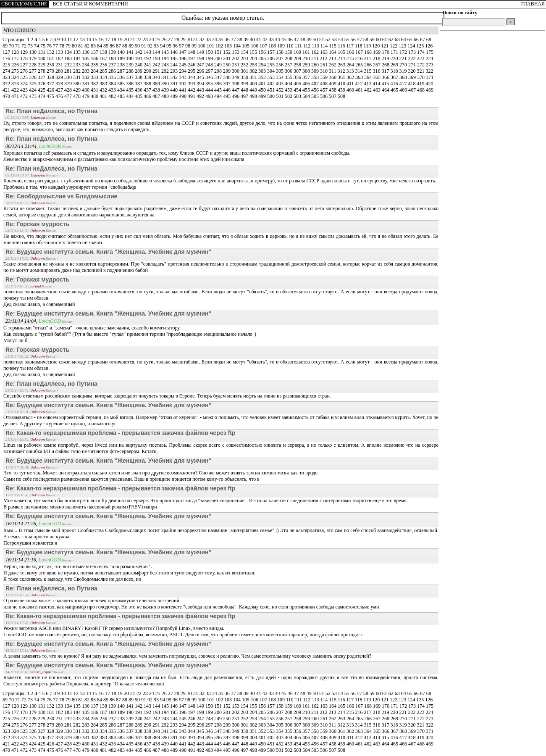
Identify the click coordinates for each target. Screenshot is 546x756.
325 (25, 77)
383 (104, 84)
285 (104, 71)
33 (209, 40)
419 (421, 84)
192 (148, 58)
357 (307, 77)
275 (16, 71)
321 (421, 71)
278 (42, 71)
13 (83, 40)
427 (60, 90)
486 (148, 96)
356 (298, 77)
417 (404, 84)
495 (227, 96)
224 (430, 58)
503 (298, 96)
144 (157, 52)
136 (86, 52)
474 (42, 96)
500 (272, 96)
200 (219, 58)
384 (113, 84)
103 (229, 46)
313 (351, 71)
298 (219, 71)
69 (6, 46)
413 (369, 84)
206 (272, 58)
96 (176, 46)
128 (16, 52)
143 (148, 52)
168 (369, 52)
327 (42, 77)
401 (263, 84)
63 (398, 40)
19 (121, 40)
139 (113, 52)
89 (132, 46)
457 (324, 90)
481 (104, 96)
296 (201, 71)
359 (324, 77)
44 (278, 40)
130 (33, 52)
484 (130, 96)
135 (77, 52)
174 (421, 52)
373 (16, 84)
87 (119, 46)
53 (335, 40)
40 (253, 40)
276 (25, 71)
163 (324, 52)
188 (113, 58)
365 (377, 77)
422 (16, 90)
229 (42, 65)
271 (413, 65)
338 (139, 77)
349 (236, 77)
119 (368, 46)
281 (69, 71)
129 (25, 52)
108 (273, 46)
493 (210, 96)
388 (148, 84)
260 (316, 65)
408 (324, 84)
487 (157, 96)
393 (192, 84)
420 (430, 84)
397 (227, 84)
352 (263, 77)
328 (51, 77)
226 (16, 65)
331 (77, 77)
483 (122, 96)
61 (385, 40)
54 (341, 40)
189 (122, 58)
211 (316, 58)
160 (298, 52)
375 (33, 84)
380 (77, 84)
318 (395, 71)
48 (303, 40)
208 (289, 58)
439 (166, 90)
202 (236, 58)
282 (77, 71)
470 (7, 96)
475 (51, 96)
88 (125, 46)
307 (298, 71)
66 (417, 40)
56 (354, 40)
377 (51, 84)
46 (291, 40)
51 (322, 40)
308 (307, 71)
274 (7, 71)
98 (188, 46)
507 (333, 96)
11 (70, 40)
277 (33, 71)
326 (33, 77)
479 (86, 96)
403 (280, 84)
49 (310, 40)
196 (183, 58)
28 (177, 40)
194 (166, 58)
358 (316, 77)
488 (166, 96)
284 (95, 71)
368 (404, 77)
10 (64, 40)
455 (307, 90)
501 (280, 96)
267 (377, 65)
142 (139, 52)
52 (329, 40)
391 (175, 84)
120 (377, 46)
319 (404, 71)
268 (386, 65)
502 (289, 96)
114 (325, 46)
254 (263, 65)
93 (157, 46)
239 (130, 65)
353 (272, 77)
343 (183, 77)
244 (175, 65)
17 (108, 40)
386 (130, 84)
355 (289, 77)
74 (37, 46)
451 (272, 90)
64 (404, 40)
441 (183, 90)
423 (25, 90)
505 (316, 96)
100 (202, 46)
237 (113, 65)
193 (157, 58)
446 (227, 90)
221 (404, 58)
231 (60, 65)
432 (104, 90)
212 (324, 58)
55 (348, 40)
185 (86, 58)
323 (7, 77)
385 (122, 84)
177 (16, 58)
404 (289, 84)
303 (263, 71)
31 (196, 40)
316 (377, 71)
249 (219, 65)
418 (413, 84)
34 (215, 40)
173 (413, 52)
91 (144, 46)
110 (290, 46)
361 (342, 77)
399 (245, 84)
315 (369, 71)
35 (222, 40)
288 (130, 71)
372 (7, 84)
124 (412, 46)
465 (395, 90)
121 (385, 46)
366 (386, 77)
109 (282, 46)
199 (210, 58)
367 (395, 77)
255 (272, 65)
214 (342, 58)
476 (60, 96)
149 (201, 52)
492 (201, 96)
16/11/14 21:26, (22, 524)
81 (81, 46)
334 (104, 77)
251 (236, 65)
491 (192, 96)
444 (210, 90)
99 (195, 46)
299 (227, 71)
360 (333, 77)
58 (366, 40)
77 (56, 46)
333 (95, 77)
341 (166, 77)
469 (430, 90)
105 (246, 46)
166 (351, 52)
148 (192, 52)
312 (342, 71)
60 (379, 40)
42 (266, 40)
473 (33, 96)
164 (333, 52)
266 (369, 65)
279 (51, 71)
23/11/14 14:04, (22, 321)
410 (342, 84)
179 (33, 58)
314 (360, 71)
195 (175, 58)
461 (360, 90)
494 (219, 96)
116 (342, 46)
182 (60, 58)
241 (148, 65)
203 (245, 58)
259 (307, 65)
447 (236, 90)
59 (373, 40)
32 (203, 40)
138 (104, 52)
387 (139, 84)
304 (272, 71)
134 (69, 52)
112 (308, 46)
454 (298, 90)
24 (152, 40)
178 (25, 58)
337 (130, 77)
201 (227, 58)
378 (60, 84)
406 (307, 84)
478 (77, 96)
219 (386, 58)
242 (157, 65)
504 (307, 96)
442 (192, 90)
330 (69, 77)
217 (369, 58)
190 (130, 58)
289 (139, 71)
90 (138, 46)
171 (395, 52)
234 (86, 65)
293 (175, 71)
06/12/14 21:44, (22, 146)
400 (254, 84)
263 (342, 65)
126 (429, 46)
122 (394, 46)
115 (333, 46)
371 (430, 77)
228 (33, 65)
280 (60, 71)
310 (324, 71)
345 (201, 77)
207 (280, 58)
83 (94, 46)
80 (75, 46)
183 (69, 58)
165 (342, 52)
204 (254, 58)
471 (16, 96)
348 (227, 77)
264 (351, 65)
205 (263, 58)
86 (113, 46)
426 (51, 90)
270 (404, 65)
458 (333, 90)
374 (25, 84)
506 (324, 96)
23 (146, 40)
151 (219, 52)
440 (175, 90)
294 (183, 71)
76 (50, 46)
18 (114, 40)
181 (51, 58)
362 (351, 77)
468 (421, 90)
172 (404, 52)
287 (122, 71)
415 (386, 84)
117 (350, 46)
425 (42, 90)
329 (60, 77)
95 (169, 46)
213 (333, 58)
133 (60, 52)
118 (359, 46)
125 (421, 46)
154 (245, 52)
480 (95, 96)
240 (139, 65)
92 (151, 46)
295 (192, 71)
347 (219, 77)
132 (51, 52)
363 (360, 77)
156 (263, 52)
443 (201, 90)
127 (7, 52)
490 (183, 96)
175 (430, 52)
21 (133, 40)
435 (130, 90)
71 (18, 46)
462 (369, 90)
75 (43, 46)
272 (421, 65)
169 (377, 52)
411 (351, 84)
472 (25, 96)
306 (289, 71)
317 (386, 71)
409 (333, 84)
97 (182, 46)
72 (25, 46)
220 (395, 58)
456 (316, 90)
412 (360, 84)
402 (272, 84)
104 (238, 46)
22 (140, 40)
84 (100, 46)
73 (31, 46)
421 (7, 90)
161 (307, 52)
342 (175, 77)
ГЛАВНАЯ (533, 4)
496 (236, 96)
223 (421, 58)
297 (210, 71)
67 (423, 40)
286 (113, 71)
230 (51, 65)
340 (157, 77)
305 (280, 71)
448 (245, 90)
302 (254, 71)
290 (148, 71)
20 (127, 40)
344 (192, 77)
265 (360, 65)
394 (201, 84)
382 (95, 84)
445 (219, 90)
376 (42, 84)
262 (333, 65)
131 (42, 52)
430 (86, 90)
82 (88, 46)
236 (104, 65)
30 (190, 40)
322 (430, 71)
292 (166, 71)
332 (86, 77)
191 (139, 58)
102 (220, 46)
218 (377, 58)
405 (298, 84)
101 (211, 46)
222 (413, 58)
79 (69, 46)
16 (102, 40)
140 (122, 52)
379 (69, 84)
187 (104, 58)
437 (148, 90)
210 (307, 58)
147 (183, 52)
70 (12, 46)
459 (342, 90)
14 (89, 40)
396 (219, 84)
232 (69, 65)
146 (175, 52)
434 (122, 90)
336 (122, 77)
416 (395, 84)
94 (163, 46)
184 (77, 58)
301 (245, 71)
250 (227, 65)
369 (413, 77)
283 (86, 71)
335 (113, 77)
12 (77, 40)
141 (130, 52)
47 (297, 40)
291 (157, 71)
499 (263, 96)
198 (201, 58)
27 (171, 40)
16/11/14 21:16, (22, 560)
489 (175, 96)
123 (403, 46)
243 (166, 65)
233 (77, 65)
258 (298, 65)
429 (77, 90)
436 (139, 90)
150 (210, 52)
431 (95, 90)
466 (404, 90)
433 (113, 90)
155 (254, 52)
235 (95, 65)
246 (192, 65)
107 (264, 46)
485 (139, 96)
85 (106, 46)
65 (411, 40)
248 (210, 65)
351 (254, 77)
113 (316, 46)
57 (360, 40)
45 (285, 40)
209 (298, 58)
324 (16, 77)
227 (25, 65)
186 (95, 58)
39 (247, 40)
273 (430, 65)
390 (166, 84)
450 (263, 90)
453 (289, 90)
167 (360, 52)
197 (192, 58)
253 (254, 65)
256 (280, 65)
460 (351, 90)
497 (245, 96)
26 (165, 40)
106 (255, 46)
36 (228, 40)
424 (33, 90)
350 (245, 77)
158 (280, 52)
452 (280, 90)
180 (42, 58)
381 (86, 84)
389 (157, 84)
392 (183, 84)
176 (7, 58)
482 (113, 96)
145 (166, 52)
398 (236, 84)
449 (254, 90)
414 (377, 84)
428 (69, 90)
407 (316, 84)
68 (429, 40)
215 (351, 58)
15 (96, 40)
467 (413, 90)
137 (95, 52)
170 (386, 52)
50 (316, 40)
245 (183, 65)
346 (210, 77)
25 (159, 40)
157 (272, 52)
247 (201, 65)
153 (236, 52)
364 (369, 77)
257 (289, 65)
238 (122, 65)
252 (245, 65)
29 (184, 40)
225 (7, 65)
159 (289, 52)
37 (234, 40)
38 (240, 40)
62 (392, 40)
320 (413, 71)
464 (386, 90)
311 (333, 71)
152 (227, 52)
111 (299, 46)
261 (324, 65)
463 (377, 90)
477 (69, 96)
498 (254, 96)
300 (236, 71)
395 (210, 84)
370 (421, 77)
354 (280, 77)
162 (316, 52)
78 (62, 46)
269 (395, 65)
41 (259, 40)
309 (316, 71)
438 (157, 90)
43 (272, 40)
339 (148, 77)
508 (341, 96)
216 (360, 58)
